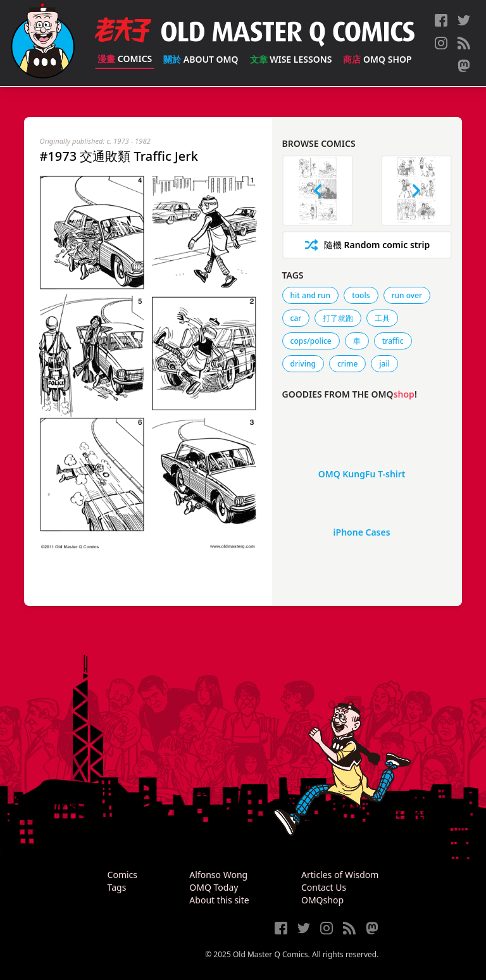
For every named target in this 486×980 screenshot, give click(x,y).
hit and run (311, 295)
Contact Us (324, 887)
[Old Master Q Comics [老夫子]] (43, 43)
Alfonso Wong (218, 875)
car (296, 318)
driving (303, 364)
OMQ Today (214, 887)
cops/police (311, 341)
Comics (125, 59)
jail (384, 364)
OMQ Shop (377, 59)
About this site (219, 900)
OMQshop (322, 900)
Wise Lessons (291, 59)
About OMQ (201, 59)
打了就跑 (338, 318)
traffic (393, 341)
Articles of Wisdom (340, 875)
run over (407, 295)
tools (361, 295)
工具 (382, 318)
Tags (117, 887)
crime (347, 364)
